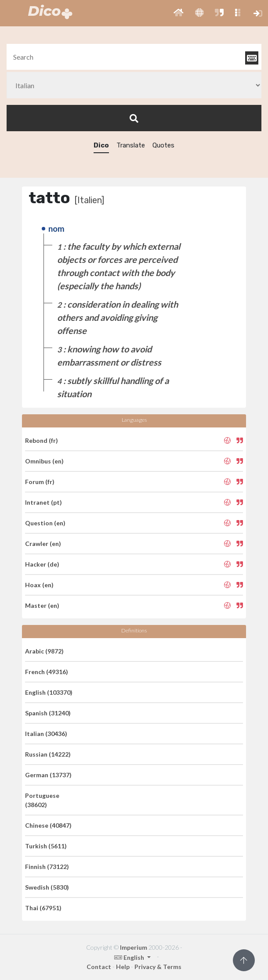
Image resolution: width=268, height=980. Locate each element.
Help (123, 967)
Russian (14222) (48, 754)
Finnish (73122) (47, 867)
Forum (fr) (40, 482)
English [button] (130, 957)
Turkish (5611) (46, 846)
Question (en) (45, 523)
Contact (99, 967)
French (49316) (47, 672)
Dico (101, 145)
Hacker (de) (42, 564)
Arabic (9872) (44, 651)
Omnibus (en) (44, 461)
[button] (179, 13)
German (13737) (48, 775)
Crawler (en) (43, 544)
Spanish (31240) (48, 713)
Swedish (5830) (47, 887)
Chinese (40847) (48, 825)
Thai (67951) (43, 908)
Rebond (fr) (42, 440)
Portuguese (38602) (42, 800)
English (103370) (49, 692)
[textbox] (134, 57)
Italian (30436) (46, 734)
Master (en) (42, 605)
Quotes (163, 145)
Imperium (134, 947)
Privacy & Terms (158, 967)
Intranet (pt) (43, 502)
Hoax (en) (39, 585)
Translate (131, 145)
